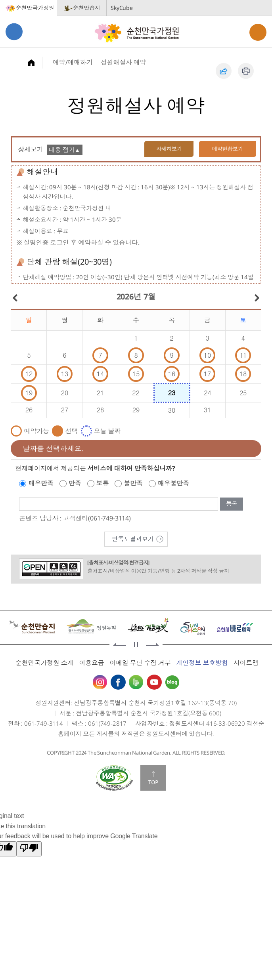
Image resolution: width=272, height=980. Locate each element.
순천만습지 (87, 8)
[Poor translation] (29, 849)
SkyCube (122, 8)
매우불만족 (173, 483)
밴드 (136, 682)
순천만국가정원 (35, 8)
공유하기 (224, 71)
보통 (103, 483)
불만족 (133, 483)
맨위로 (153, 778)
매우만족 (41, 483)
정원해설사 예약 (124, 62)
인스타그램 (100, 682)
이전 (120, 644)
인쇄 (246, 71)
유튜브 (154, 682)
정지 (136, 644)
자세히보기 (168, 149)
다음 (152, 644)
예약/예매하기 (73, 62)
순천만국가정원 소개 (44, 663)
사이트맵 (246, 663)
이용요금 (91, 663)
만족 (75, 483)
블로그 (172, 682)
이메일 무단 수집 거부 (140, 663)
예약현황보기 (228, 149)
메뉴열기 (14, 31)
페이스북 (118, 682)
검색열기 (258, 32)
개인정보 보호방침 (202, 663)
